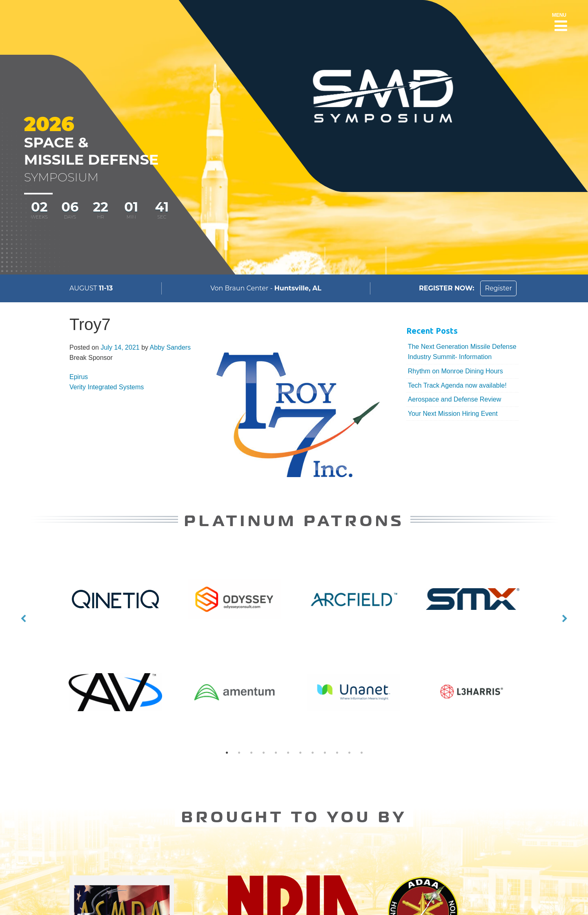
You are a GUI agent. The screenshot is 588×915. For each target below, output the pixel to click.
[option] (294, 619)
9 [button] (325, 753)
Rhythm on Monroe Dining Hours (455, 371)
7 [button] (300, 753)
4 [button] (263, 753)
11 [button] (349, 753)
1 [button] (227, 753)
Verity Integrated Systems (107, 387)
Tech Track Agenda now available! (457, 385)
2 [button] (239, 753)
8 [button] (312, 753)
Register (498, 288)
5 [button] (276, 753)
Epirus (79, 377)
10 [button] (337, 753)
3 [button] (251, 753)
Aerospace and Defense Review (455, 399)
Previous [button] (23, 619)
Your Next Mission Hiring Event (453, 414)
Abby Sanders (170, 347)
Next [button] (565, 619)
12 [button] (361, 753)
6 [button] (288, 753)
